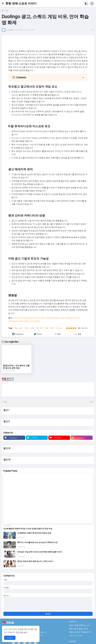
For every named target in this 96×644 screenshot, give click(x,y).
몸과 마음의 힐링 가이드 (79, 629)
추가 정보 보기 (22, 632)
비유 (26, 328)
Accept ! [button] (10, 638)
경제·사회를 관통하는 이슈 (79, 625)
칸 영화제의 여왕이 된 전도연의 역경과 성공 (34, 533)
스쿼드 (32, 328)
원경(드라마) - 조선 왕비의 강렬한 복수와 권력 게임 (16, 367)
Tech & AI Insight (76, 636)
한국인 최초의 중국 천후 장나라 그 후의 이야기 (35, 561)
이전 (91, 402)
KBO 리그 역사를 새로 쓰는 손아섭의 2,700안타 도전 (37, 542)
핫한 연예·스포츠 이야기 (21, 4)
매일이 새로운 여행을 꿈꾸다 (80, 632)
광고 (21, 328)
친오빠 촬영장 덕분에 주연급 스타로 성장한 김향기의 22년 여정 (28, 529)
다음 (5, 402)
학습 (47, 328)
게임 (7, 11)
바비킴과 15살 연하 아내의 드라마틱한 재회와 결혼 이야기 (40, 552)
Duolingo (59, 328)
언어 (41, 328)
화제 (52, 328)
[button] (4, 4)
